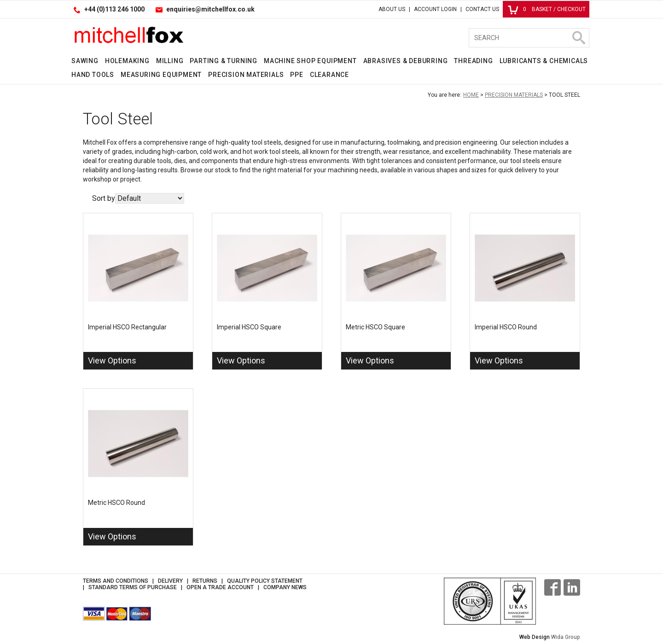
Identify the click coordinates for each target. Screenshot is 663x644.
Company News (285, 587)
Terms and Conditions (116, 581)
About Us (392, 9)
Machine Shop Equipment (310, 61)
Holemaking (127, 61)
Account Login (435, 9)
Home (471, 95)
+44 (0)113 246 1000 (114, 9)
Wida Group (566, 637)
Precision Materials (246, 75)
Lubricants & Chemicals (544, 61)
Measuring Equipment (161, 75)
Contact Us (482, 9)
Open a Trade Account (220, 587)
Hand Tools (93, 75)
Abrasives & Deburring (406, 61)
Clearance (329, 75)
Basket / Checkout (547, 9)
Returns (205, 581)
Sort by (104, 198)
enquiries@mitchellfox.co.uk (210, 9)
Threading (473, 61)
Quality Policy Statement (265, 581)
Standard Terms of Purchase (133, 587)
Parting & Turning (224, 61)
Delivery (170, 581)
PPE (297, 75)
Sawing (85, 61)
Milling (170, 61)
